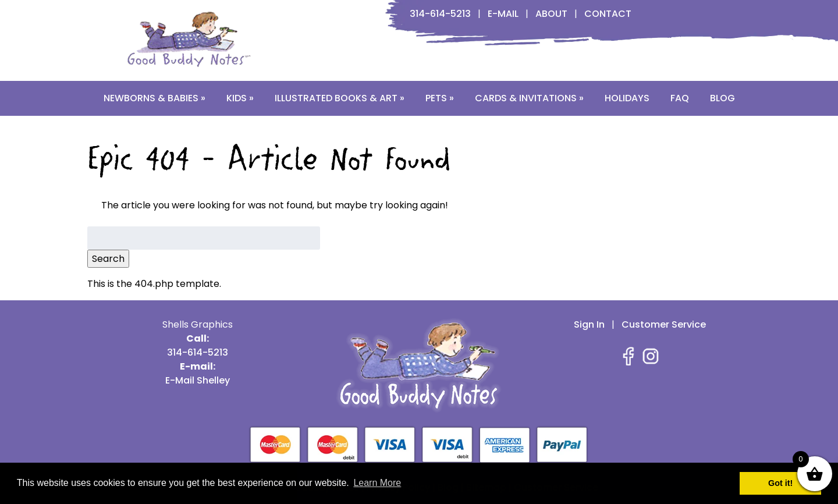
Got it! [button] (780, 483)
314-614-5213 (440, 14)
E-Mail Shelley (198, 380)
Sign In (589, 324)
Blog (722, 98)
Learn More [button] (377, 483)
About (551, 14)
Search (108, 259)
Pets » (440, 98)
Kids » (240, 98)
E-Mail (503, 14)
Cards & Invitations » (529, 98)
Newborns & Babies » (155, 98)
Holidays (627, 98)
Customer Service (664, 324)
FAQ (680, 98)
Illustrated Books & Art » (340, 98)
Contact (608, 14)
